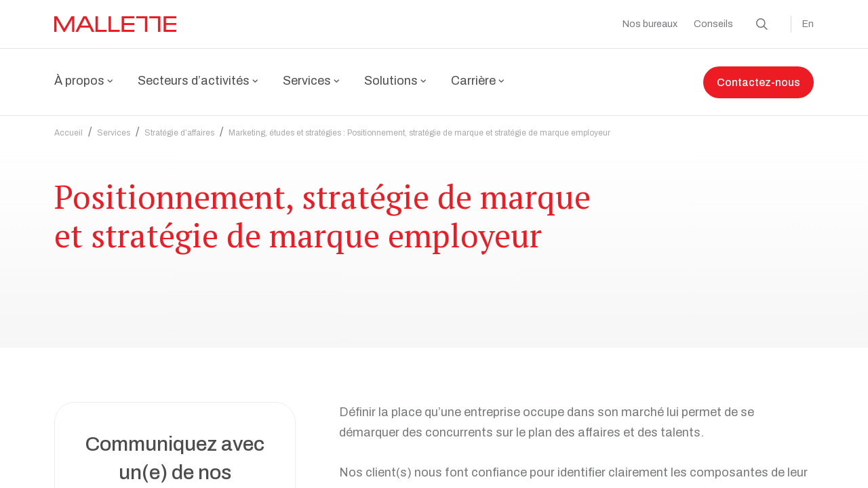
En (808, 24)
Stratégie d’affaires (179, 125)
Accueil (68, 125)
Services (114, 125)
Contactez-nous (758, 82)
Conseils (713, 24)
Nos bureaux (650, 24)
